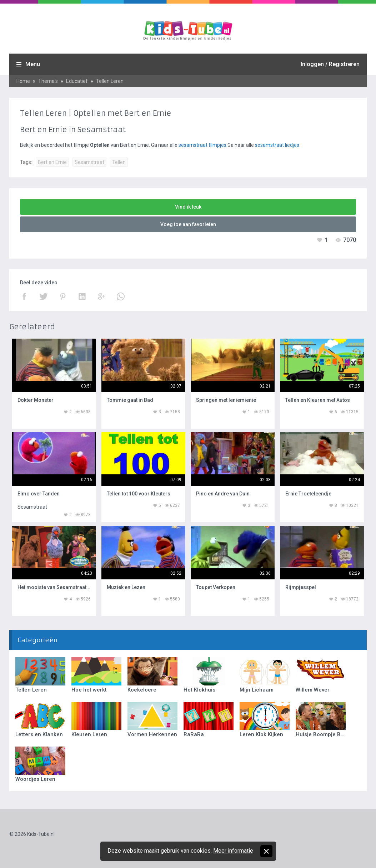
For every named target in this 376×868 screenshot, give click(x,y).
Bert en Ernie (52, 162)
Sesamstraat (89, 162)
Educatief (77, 81)
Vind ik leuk (188, 207)
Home (23, 81)
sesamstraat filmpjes (202, 145)
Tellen (119, 162)
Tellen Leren (110, 81)
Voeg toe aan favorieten (188, 224)
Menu (33, 64)
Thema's (48, 81)
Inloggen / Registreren (330, 64)
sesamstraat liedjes (277, 145)
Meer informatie (233, 851)
